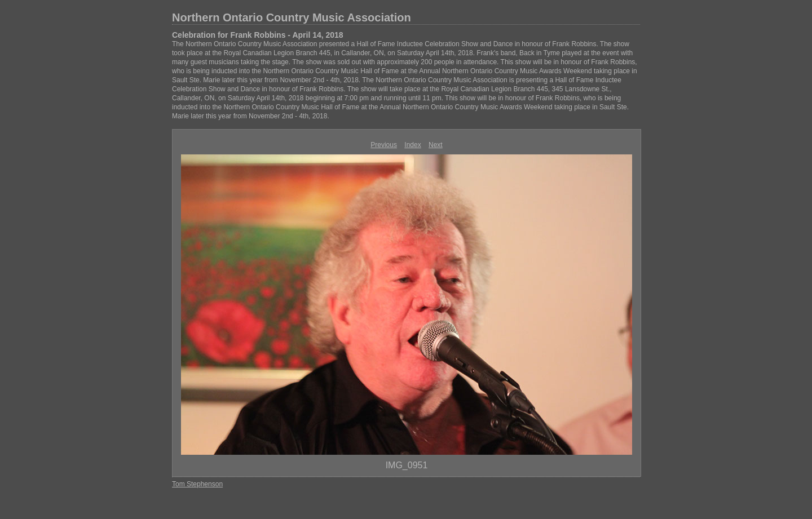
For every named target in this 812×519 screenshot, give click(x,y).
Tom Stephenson (197, 484)
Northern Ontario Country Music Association (292, 17)
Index (412, 145)
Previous (384, 145)
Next (436, 145)
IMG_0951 (407, 465)
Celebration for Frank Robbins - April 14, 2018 (258, 35)
